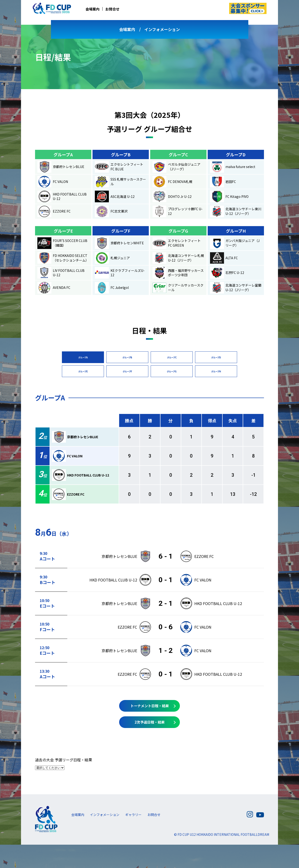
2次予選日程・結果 (150, 722)
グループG (172, 371)
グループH (216, 371)
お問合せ (112, 9)
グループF (127, 371)
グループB (127, 357)
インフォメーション (162, 29)
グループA (83, 357)
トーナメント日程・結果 (149, 706)
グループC (172, 357)
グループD (216, 357)
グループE (83, 371)
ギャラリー (133, 815)
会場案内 (93, 9)
